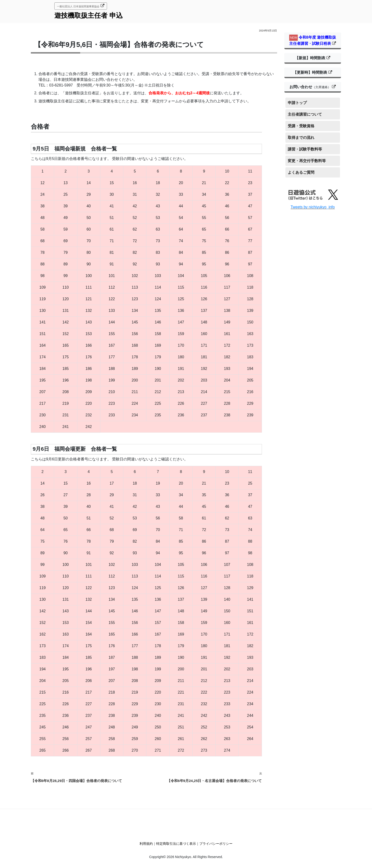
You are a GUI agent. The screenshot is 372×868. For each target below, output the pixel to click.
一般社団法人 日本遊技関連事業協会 (78, 6)
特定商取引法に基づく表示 (176, 844)
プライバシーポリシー (216, 844)
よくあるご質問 (301, 172)
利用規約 (146, 844)
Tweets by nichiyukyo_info (313, 207)
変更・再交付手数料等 (307, 161)
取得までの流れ (301, 138)
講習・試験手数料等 (305, 149)
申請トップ (297, 103)
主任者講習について (305, 114)
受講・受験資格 (301, 126)
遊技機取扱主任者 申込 (88, 16)
